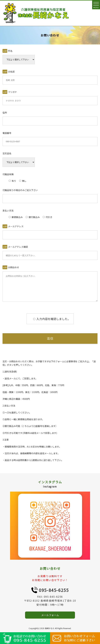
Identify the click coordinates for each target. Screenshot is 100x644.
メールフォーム (50, 620)
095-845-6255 (54, 595)
